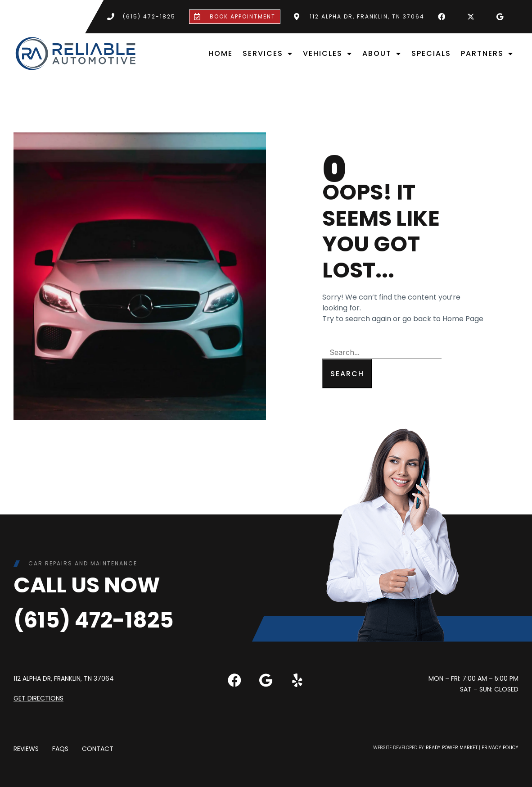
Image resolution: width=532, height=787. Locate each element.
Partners (487, 54)
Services (268, 54)
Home (221, 53)
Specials (431, 53)
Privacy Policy (501, 748)
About (382, 54)
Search (347, 374)
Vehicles (328, 54)
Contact (98, 749)
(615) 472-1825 (94, 620)
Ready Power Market (454, 748)
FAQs (60, 749)
